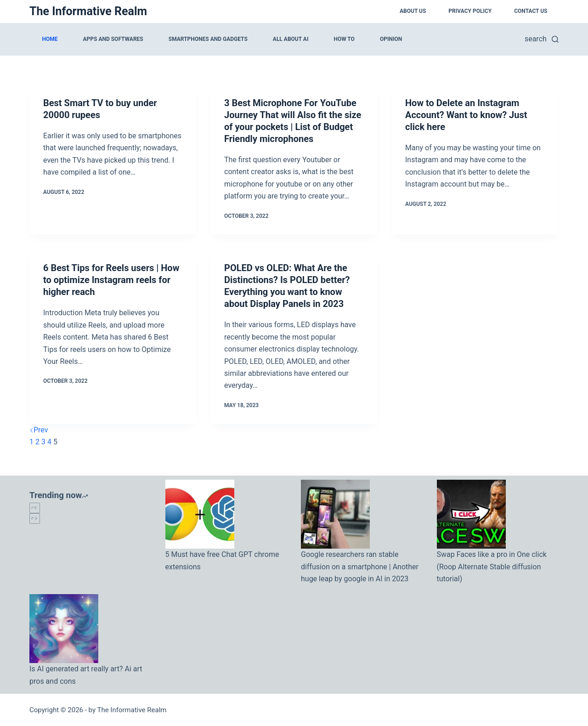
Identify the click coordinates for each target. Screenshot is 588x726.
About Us (413, 11)
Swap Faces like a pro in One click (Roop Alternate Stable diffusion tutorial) (492, 567)
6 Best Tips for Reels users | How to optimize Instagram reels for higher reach (111, 280)
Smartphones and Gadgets (208, 39)
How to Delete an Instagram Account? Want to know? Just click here (466, 115)
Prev (39, 430)
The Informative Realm (88, 11)
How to (344, 39)
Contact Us (531, 11)
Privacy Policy (470, 11)
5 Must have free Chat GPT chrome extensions (222, 560)
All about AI (291, 39)
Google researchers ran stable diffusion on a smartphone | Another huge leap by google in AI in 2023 (360, 567)
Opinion (391, 39)
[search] (542, 39)
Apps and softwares (113, 39)
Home (50, 39)
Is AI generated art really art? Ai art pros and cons (86, 675)
